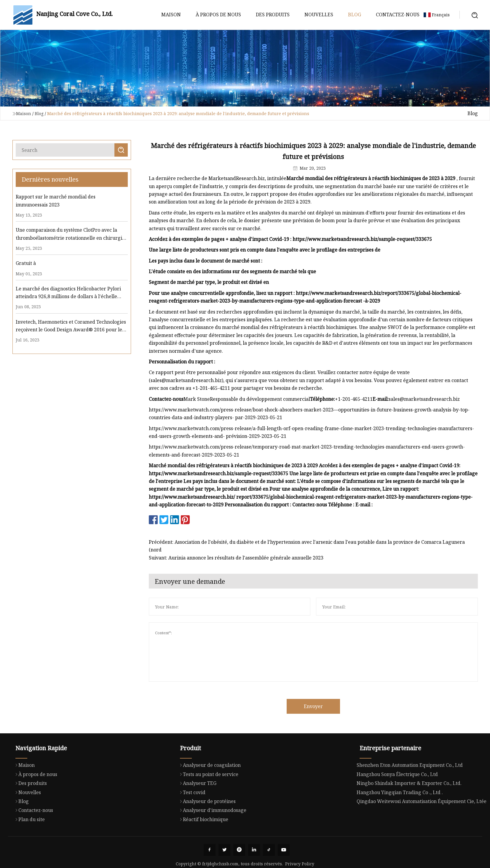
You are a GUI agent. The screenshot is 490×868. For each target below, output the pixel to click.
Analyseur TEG (197, 812)
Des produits (273, 15)
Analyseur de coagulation (209, 794)
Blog (355, 15)
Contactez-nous (398, 15)
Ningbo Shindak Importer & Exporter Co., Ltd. (409, 812)
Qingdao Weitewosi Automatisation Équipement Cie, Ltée (422, 830)
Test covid (191, 821)
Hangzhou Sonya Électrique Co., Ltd (397, 803)
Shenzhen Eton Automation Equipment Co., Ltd (410, 794)
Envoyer (340, 706)
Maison (171, 15)
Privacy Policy (300, 864)
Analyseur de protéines (206, 830)
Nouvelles (319, 15)
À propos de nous (218, 15)
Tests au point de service (208, 803)
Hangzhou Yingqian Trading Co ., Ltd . (400, 821)
